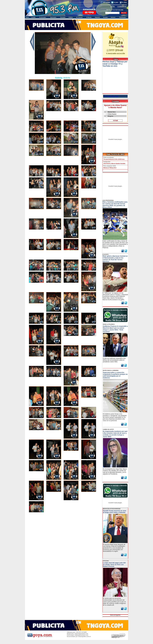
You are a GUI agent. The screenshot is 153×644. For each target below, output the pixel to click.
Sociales (105, 17)
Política (71, 17)
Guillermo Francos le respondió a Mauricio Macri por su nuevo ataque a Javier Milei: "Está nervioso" (115, 329)
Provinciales (43, 17)
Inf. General (79, 17)
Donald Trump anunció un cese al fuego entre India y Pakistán (115, 511)
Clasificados (123, 17)
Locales (33, 17)
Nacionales (53, 17)
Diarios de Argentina (115, 615)
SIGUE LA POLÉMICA (109, 324)
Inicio (27, 17)
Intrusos (113, 17)
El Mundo (89, 17)
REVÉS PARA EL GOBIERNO (111, 370)
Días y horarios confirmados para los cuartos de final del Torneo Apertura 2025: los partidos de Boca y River (115, 205)
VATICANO (106, 561)
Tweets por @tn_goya (111, 96)
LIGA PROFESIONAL (108, 200)
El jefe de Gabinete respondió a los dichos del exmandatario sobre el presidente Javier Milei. (114, 360)
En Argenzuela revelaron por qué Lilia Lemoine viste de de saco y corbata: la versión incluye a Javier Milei (115, 434)
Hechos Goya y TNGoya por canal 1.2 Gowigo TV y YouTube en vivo (115, 64)
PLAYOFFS (106, 254)
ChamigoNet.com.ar (85, 636)
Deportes (97, 17)
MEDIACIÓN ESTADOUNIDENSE (112, 509)
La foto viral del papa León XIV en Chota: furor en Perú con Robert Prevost (114, 565)
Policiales (63, 17)
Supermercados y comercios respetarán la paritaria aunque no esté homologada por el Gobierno (115, 375)
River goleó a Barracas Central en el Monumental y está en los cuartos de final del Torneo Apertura (115, 259)
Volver (63, 519)
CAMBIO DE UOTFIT (108, 429)
